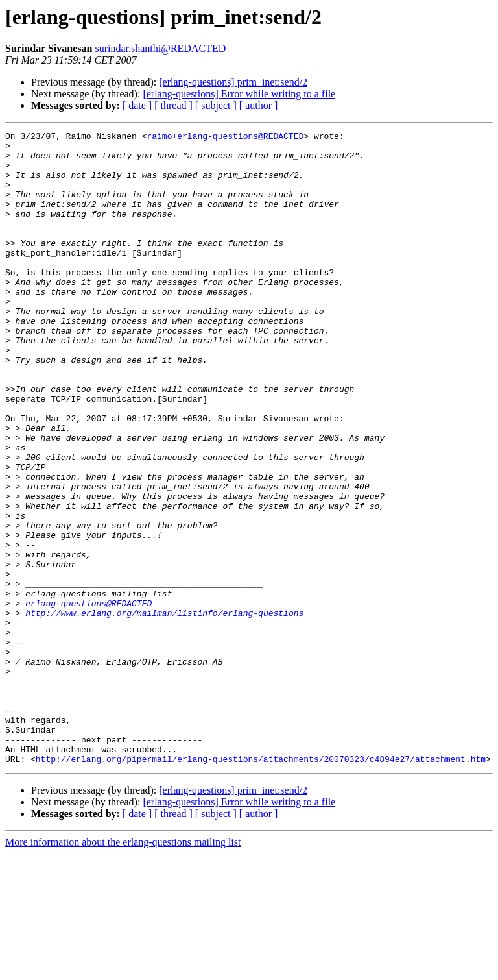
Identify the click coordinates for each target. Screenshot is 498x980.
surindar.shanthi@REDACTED (160, 48)
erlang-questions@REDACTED (89, 698)
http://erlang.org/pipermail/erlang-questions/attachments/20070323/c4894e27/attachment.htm (261, 885)
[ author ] (259, 105)
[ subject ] (216, 105)
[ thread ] (173, 105)
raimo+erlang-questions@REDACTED (225, 138)
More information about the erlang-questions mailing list (123, 969)
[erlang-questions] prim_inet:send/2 (233, 82)
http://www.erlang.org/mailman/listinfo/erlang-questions (164, 710)
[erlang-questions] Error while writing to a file (239, 94)
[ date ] (137, 105)
